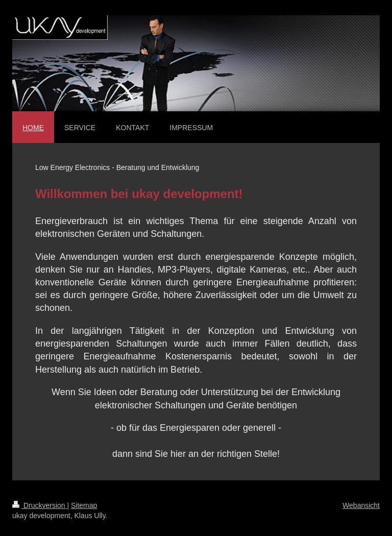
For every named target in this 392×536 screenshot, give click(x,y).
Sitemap (84, 505)
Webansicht (361, 505)
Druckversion (40, 505)
